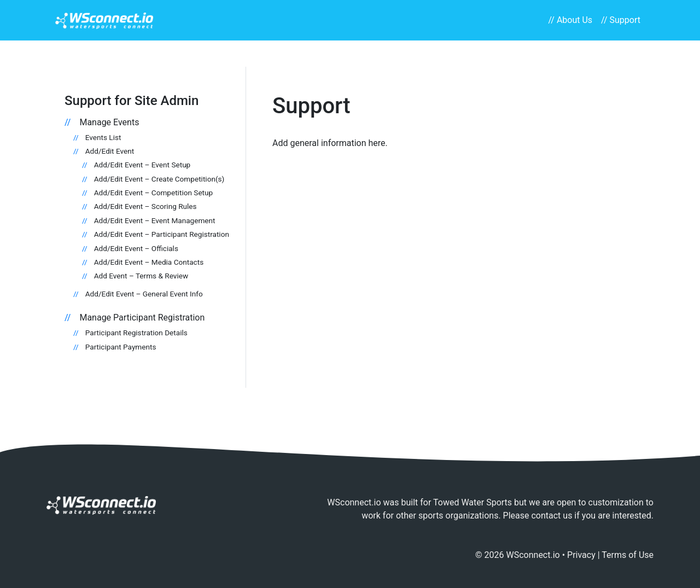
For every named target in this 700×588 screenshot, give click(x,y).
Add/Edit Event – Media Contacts (149, 262)
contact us (552, 516)
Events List (103, 137)
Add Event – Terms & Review (141, 276)
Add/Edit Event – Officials (136, 248)
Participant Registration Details (136, 333)
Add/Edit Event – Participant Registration (162, 234)
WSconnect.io (533, 555)
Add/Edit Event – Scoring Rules (145, 206)
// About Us (570, 20)
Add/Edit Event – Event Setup (142, 165)
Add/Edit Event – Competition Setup (153, 193)
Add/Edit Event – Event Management (155, 220)
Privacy (581, 555)
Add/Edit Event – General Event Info (144, 294)
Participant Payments (121, 347)
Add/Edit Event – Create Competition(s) (159, 179)
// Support (621, 20)
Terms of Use (628, 555)
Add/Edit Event (110, 151)
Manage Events (109, 122)
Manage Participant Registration (142, 318)
